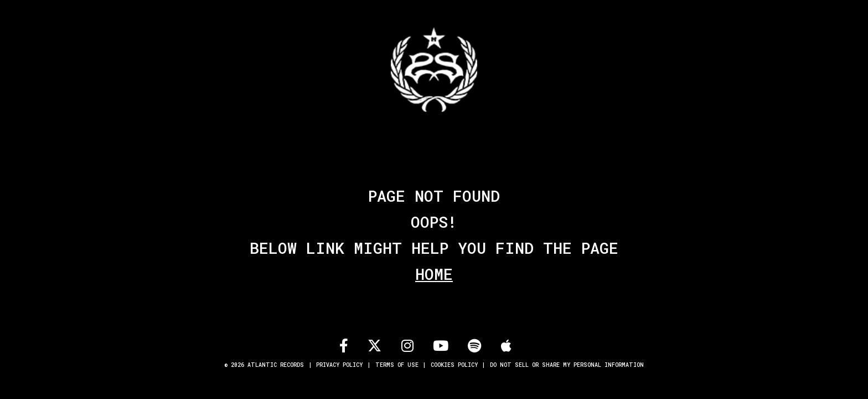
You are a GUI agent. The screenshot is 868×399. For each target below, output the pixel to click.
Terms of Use (397, 365)
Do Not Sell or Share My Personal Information (567, 365)
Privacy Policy (339, 365)
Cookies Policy (454, 365)
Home (434, 274)
